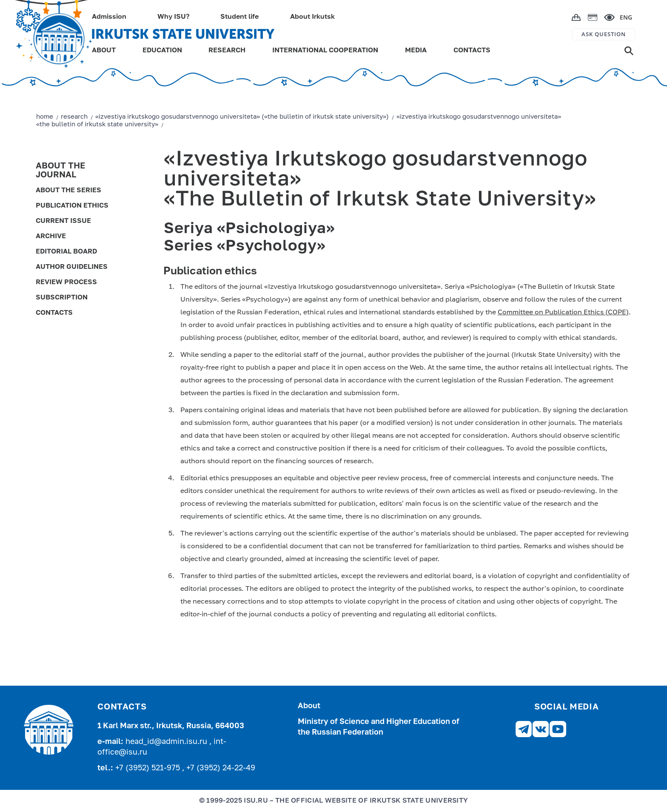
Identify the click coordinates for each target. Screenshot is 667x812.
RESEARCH (227, 51)
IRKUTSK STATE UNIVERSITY (183, 34)
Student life (239, 17)
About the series (68, 191)
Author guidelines (72, 267)
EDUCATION (162, 51)
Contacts (54, 313)
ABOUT (104, 51)
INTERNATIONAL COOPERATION (325, 51)
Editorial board (66, 252)
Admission (109, 17)
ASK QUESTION (604, 34)
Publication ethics (72, 206)
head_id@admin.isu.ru (167, 742)
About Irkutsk (312, 17)
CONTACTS (472, 51)
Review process (66, 282)
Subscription (62, 298)
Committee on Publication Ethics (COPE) (563, 313)
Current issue (63, 221)
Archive (51, 236)
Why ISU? (173, 17)
